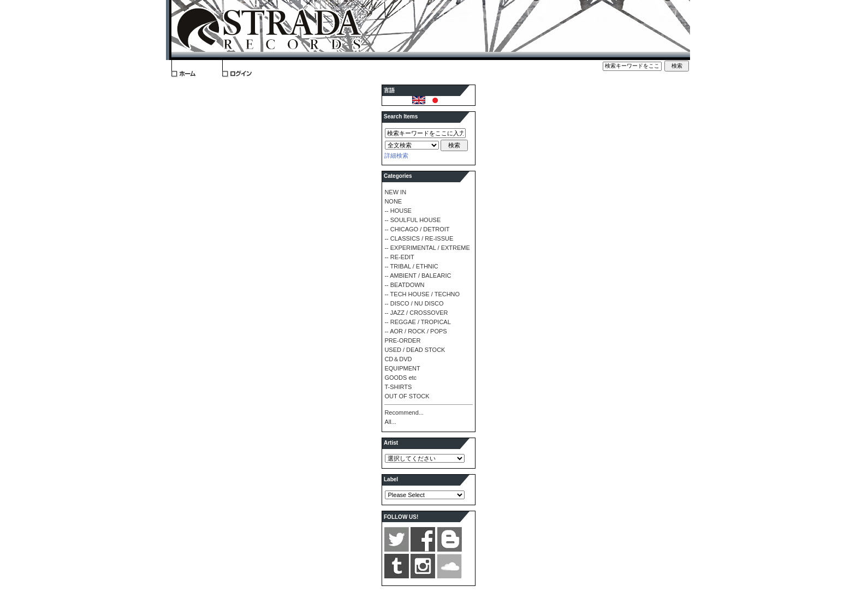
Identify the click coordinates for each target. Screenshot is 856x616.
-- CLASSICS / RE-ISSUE (419, 238)
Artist (391, 443)
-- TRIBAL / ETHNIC (411, 266)
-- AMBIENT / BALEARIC (418, 276)
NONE (393, 201)
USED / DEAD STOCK (415, 350)
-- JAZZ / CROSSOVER (416, 313)
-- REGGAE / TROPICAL (417, 322)
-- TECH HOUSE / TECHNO (422, 294)
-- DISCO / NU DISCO (414, 303)
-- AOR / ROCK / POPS (415, 331)
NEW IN (395, 192)
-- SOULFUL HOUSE (412, 220)
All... (390, 422)
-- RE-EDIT (399, 257)
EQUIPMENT (402, 368)
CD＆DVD (398, 359)
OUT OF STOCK (407, 396)
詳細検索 (396, 156)
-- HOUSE (398, 211)
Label (391, 479)
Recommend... (404, 412)
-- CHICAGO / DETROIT (417, 229)
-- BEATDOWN (404, 285)
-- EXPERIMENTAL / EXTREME (427, 248)
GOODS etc (400, 378)
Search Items (401, 116)
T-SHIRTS (398, 387)
